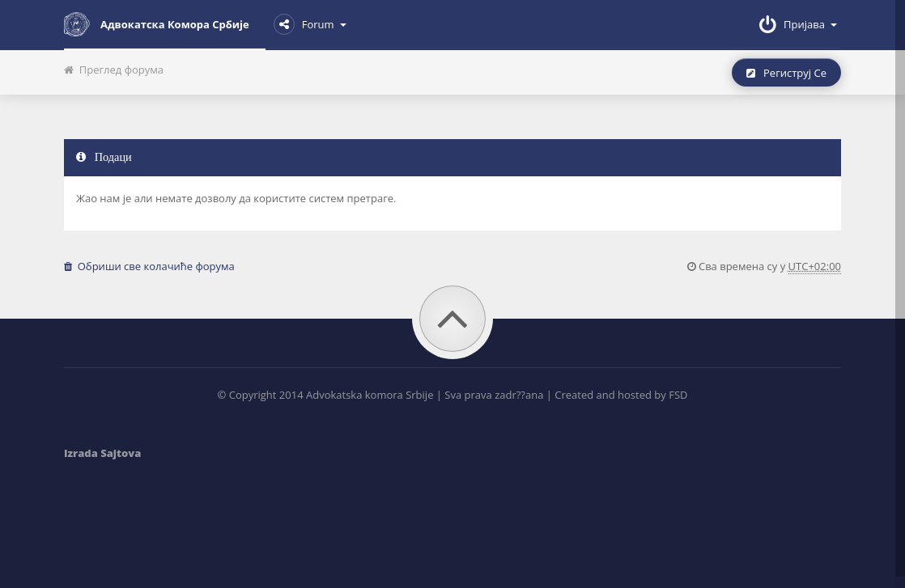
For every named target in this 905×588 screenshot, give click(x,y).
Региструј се (786, 73)
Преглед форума (114, 70)
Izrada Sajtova (102, 453)
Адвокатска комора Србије (157, 24)
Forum (310, 24)
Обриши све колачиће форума (149, 266)
